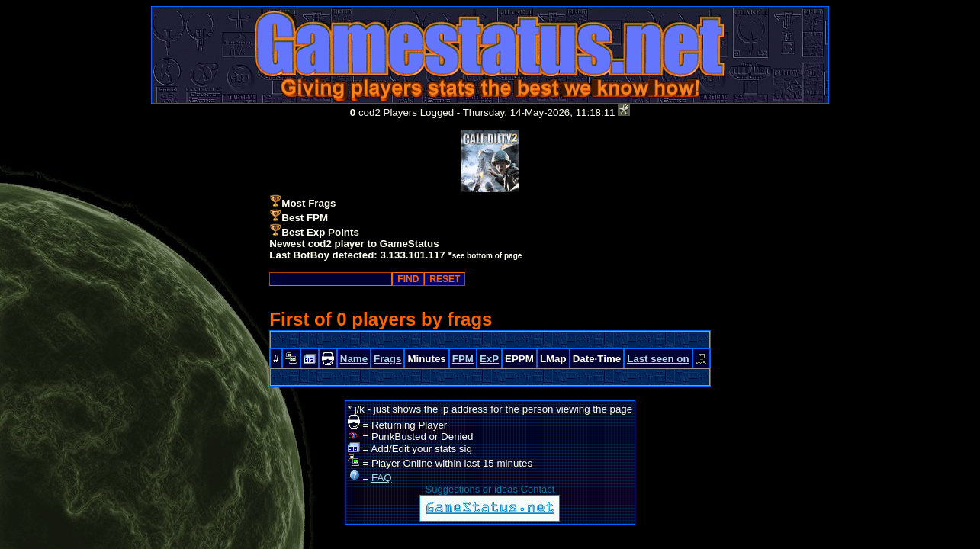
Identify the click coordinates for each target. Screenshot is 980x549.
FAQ (382, 478)
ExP (489, 359)
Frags (387, 359)
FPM (463, 359)
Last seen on (658, 359)
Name (354, 359)
